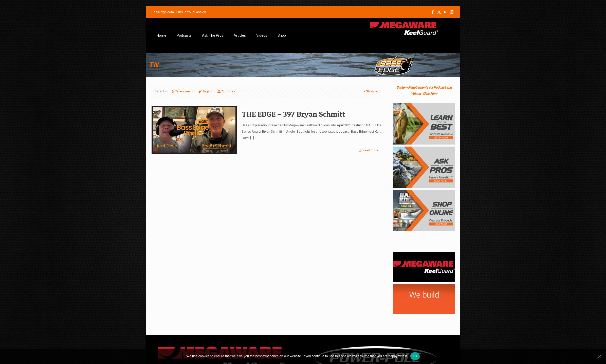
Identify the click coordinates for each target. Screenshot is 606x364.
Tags (206, 91)
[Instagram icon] (452, 12)
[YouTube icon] (445, 12)
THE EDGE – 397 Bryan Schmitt (293, 114)
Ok (415, 356)
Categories (182, 91)
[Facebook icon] (433, 12)
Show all (371, 91)
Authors (227, 91)
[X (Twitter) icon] (439, 12)
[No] (600, 356)
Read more (370, 150)
